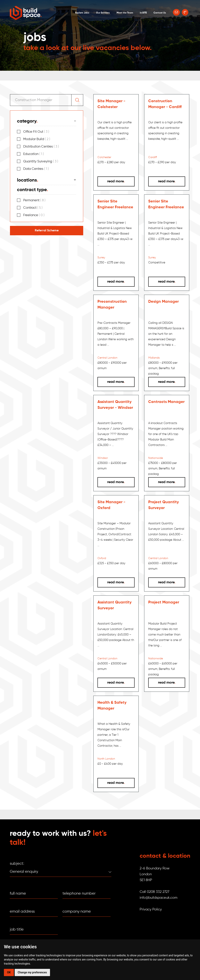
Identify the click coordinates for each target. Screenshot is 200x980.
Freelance (34, 215)
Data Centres (36, 169)
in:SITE (143, 13)
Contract (33, 208)
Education (34, 154)
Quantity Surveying (41, 162)
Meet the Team (125, 13)
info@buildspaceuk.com (158, 898)
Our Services (103, 13)
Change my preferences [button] (32, 972)
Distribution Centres (41, 147)
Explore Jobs (82, 13)
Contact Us (160, 13)
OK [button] (9, 972)
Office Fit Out (36, 132)
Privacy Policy (151, 909)
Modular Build (37, 139)
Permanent (34, 200)
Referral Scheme (47, 231)
